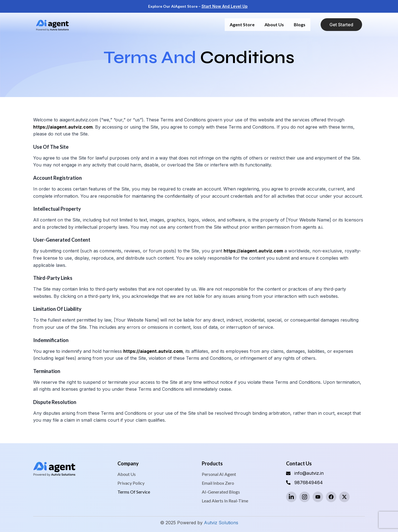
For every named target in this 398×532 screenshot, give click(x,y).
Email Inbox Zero (218, 483)
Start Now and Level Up (225, 6)
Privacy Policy (131, 483)
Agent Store (242, 24)
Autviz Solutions (221, 523)
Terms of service (134, 492)
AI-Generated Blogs (221, 492)
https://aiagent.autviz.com (63, 127)
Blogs (300, 24)
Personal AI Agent (219, 474)
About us (274, 24)
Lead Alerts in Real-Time (225, 501)
